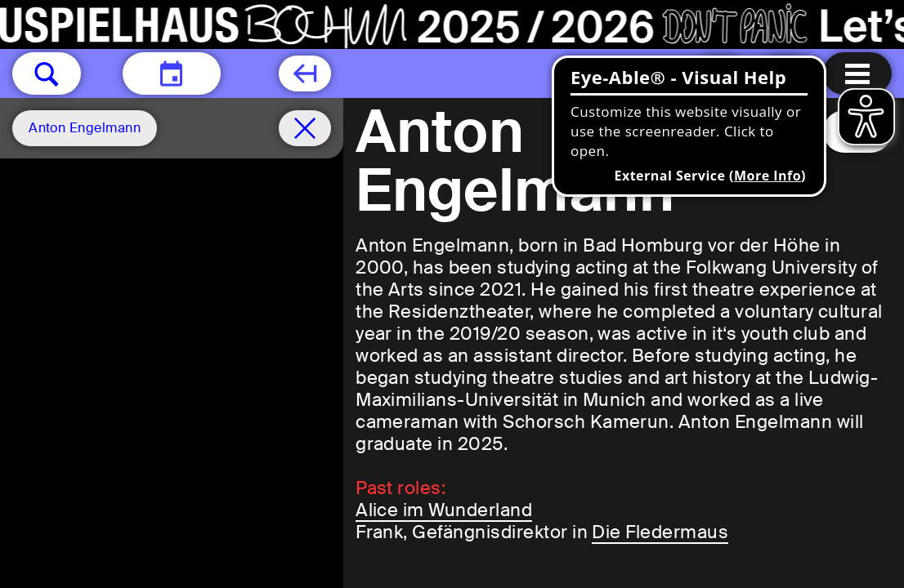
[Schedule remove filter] (305, 128)
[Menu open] (857, 73)
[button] (47, 73)
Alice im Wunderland (444, 510)
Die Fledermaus (660, 532)
